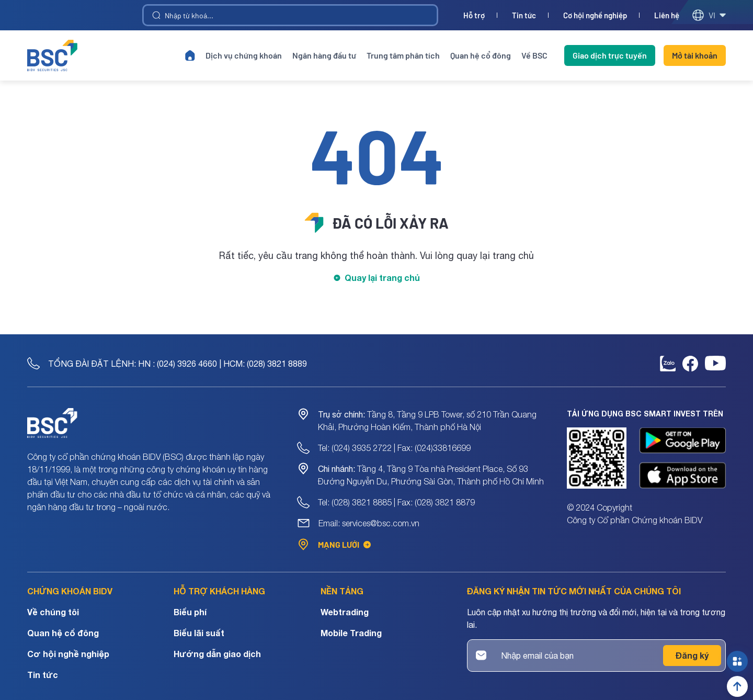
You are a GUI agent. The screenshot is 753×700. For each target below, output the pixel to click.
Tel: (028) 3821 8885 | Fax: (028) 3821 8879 (396, 502)
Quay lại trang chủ (382, 278)
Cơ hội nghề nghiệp (595, 15)
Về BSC (534, 55)
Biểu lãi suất (199, 633)
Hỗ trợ (474, 15)
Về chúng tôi (53, 612)
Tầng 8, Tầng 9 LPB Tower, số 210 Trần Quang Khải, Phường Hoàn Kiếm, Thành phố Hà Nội (427, 421)
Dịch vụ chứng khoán (244, 55)
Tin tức (524, 15)
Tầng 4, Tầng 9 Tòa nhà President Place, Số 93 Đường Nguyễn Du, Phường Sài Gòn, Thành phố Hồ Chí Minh (431, 475)
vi (709, 15)
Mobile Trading (351, 633)
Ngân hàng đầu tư (324, 55)
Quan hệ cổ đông (481, 55)
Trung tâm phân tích (403, 55)
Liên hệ (667, 15)
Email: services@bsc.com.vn (369, 523)
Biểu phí (190, 612)
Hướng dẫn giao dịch (217, 654)
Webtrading (345, 612)
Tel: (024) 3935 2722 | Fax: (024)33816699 (394, 448)
